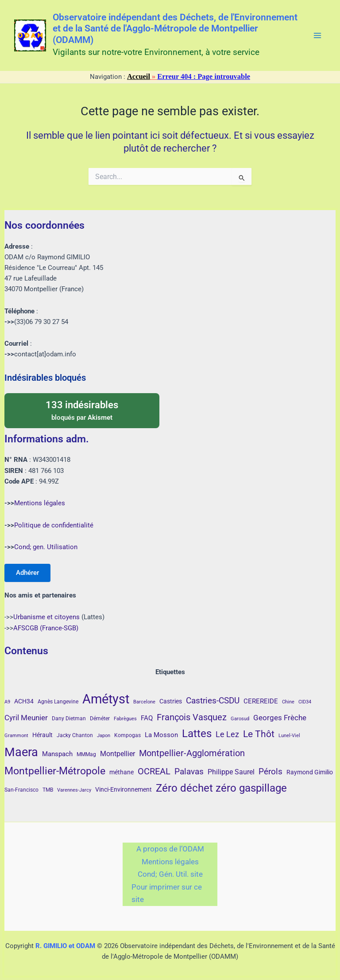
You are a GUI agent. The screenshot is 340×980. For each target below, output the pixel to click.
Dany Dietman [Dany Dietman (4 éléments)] (69, 718)
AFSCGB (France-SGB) (46, 628)
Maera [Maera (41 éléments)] (21, 752)
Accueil (139, 76)
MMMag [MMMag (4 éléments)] (86, 754)
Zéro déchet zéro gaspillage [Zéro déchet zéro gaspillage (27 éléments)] (221, 788)
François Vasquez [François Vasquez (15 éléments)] (192, 717)
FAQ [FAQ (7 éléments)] (147, 718)
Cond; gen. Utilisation (46, 546)
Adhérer (28, 572)
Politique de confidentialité (54, 524)
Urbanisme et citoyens (46, 617)
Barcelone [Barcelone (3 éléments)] (144, 702)
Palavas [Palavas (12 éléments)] (189, 771)
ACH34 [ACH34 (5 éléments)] (24, 701)
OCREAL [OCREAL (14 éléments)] (154, 771)
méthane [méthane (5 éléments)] (122, 772)
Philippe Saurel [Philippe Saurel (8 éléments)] (231, 772)
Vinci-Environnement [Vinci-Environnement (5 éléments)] (124, 789)
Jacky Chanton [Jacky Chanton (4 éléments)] (75, 735)
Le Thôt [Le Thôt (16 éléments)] (259, 734)
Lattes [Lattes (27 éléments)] (197, 733)
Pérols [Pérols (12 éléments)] (270, 771)
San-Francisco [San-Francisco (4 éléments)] (21, 790)
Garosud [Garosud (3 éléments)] (240, 719)
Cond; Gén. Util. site (170, 874)
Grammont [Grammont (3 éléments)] (16, 736)
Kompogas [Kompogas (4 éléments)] (127, 735)
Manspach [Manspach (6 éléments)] (57, 754)
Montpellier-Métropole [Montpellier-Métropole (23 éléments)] (55, 771)
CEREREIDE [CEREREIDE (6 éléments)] (261, 701)
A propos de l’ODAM (170, 849)
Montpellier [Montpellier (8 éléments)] (118, 754)
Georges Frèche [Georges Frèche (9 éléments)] (280, 718)
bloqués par (82, 409)
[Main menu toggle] (317, 35)
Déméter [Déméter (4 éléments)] (100, 718)
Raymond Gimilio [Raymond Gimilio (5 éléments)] (310, 772)
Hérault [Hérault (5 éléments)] (42, 735)
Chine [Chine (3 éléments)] (288, 702)
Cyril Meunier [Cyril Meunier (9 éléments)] (26, 718)
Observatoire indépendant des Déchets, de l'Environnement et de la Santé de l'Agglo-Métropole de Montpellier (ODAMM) (175, 29)
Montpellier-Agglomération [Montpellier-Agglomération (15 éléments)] (192, 753)
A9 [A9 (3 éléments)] (7, 702)
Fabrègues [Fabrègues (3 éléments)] (125, 719)
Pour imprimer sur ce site (167, 893)
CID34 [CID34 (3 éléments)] (305, 702)
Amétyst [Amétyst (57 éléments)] (106, 699)
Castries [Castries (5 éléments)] (171, 701)
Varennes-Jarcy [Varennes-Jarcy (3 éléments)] (74, 790)
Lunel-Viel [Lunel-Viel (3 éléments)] (289, 736)
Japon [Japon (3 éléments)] (104, 736)
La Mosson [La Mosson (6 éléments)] (161, 735)
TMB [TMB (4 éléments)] (48, 790)
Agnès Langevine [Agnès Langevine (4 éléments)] (58, 702)
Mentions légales (40, 502)
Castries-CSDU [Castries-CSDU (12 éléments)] (213, 701)
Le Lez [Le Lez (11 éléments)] (227, 734)
